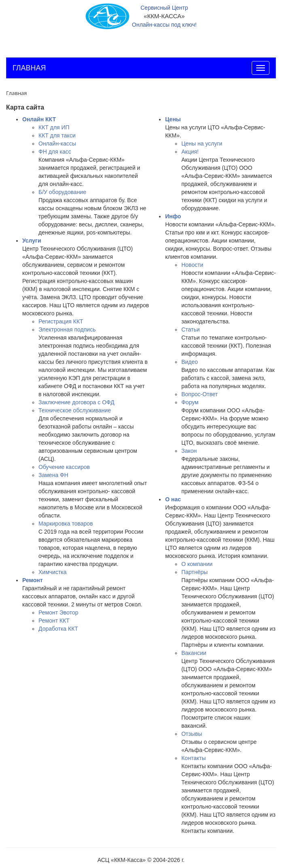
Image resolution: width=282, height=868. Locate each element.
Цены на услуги (202, 144)
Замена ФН (53, 475)
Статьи (190, 329)
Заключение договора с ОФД (76, 402)
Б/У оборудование (62, 192)
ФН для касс (55, 152)
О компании (197, 564)
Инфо (173, 216)
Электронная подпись (67, 329)
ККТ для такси (57, 135)
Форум (190, 402)
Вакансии (194, 653)
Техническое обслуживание (75, 410)
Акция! (190, 152)
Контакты (193, 758)
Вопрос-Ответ (199, 394)
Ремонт (33, 580)
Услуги (32, 241)
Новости (192, 265)
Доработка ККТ (58, 629)
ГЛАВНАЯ (29, 68)
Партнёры (194, 572)
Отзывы (192, 734)
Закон (189, 451)
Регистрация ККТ (61, 321)
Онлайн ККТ (39, 119)
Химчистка (53, 572)
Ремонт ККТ (54, 621)
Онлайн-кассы (57, 144)
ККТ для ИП (54, 127)
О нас (173, 499)
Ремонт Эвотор (58, 612)
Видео (190, 362)
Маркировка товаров (66, 524)
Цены (173, 119)
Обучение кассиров (64, 467)
